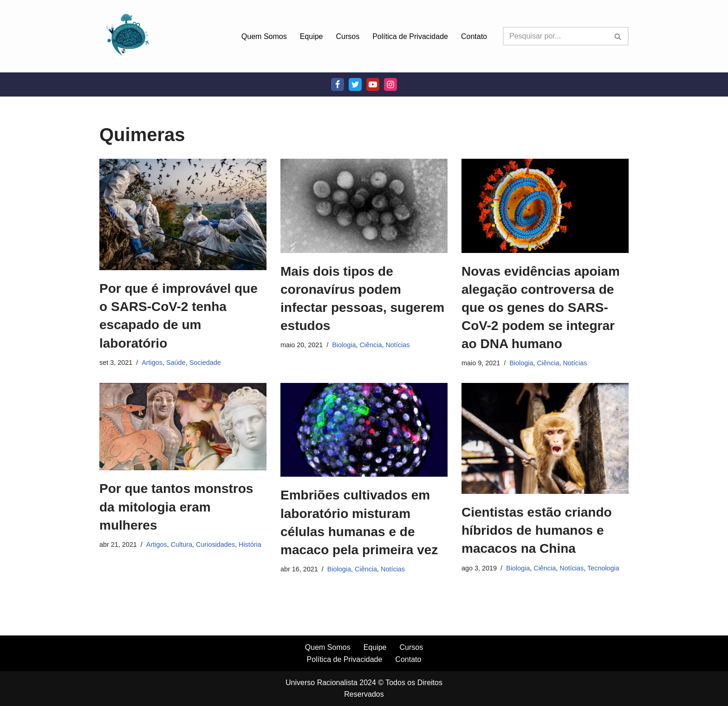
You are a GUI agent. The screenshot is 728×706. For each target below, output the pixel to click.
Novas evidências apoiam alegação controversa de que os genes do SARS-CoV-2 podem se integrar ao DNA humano (541, 308)
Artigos (152, 363)
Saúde (176, 363)
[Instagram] (390, 84)
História (250, 544)
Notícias (397, 345)
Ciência (370, 345)
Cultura (182, 544)
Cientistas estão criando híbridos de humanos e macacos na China (537, 530)
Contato (474, 36)
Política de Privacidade (410, 36)
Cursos (348, 36)
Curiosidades (215, 544)
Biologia (344, 345)
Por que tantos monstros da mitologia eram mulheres (176, 507)
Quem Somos (264, 36)
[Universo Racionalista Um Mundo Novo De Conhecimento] (127, 36)
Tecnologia (603, 568)
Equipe (312, 36)
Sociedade (205, 363)
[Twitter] (355, 84)
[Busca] (555, 36)
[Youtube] (373, 84)
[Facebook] (338, 84)
